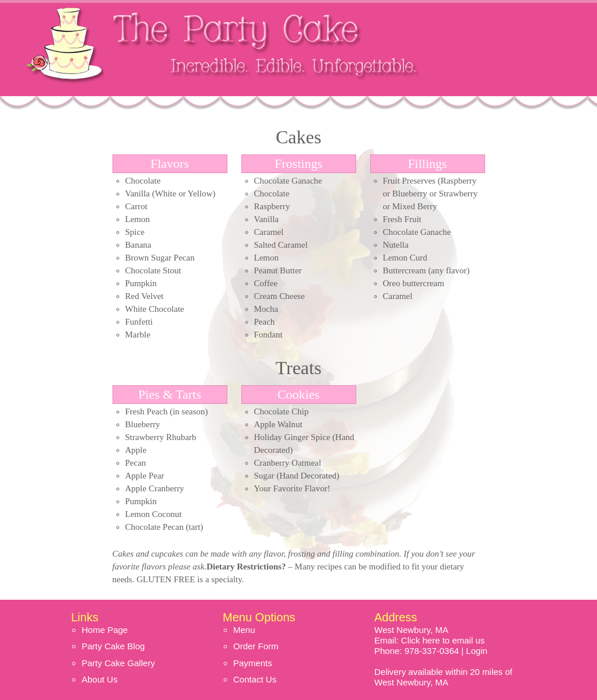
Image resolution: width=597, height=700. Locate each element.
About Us (100, 679)
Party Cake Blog (113, 646)
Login (477, 651)
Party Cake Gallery (118, 663)
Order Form (256, 646)
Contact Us (255, 679)
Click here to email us (443, 640)
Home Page (105, 630)
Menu (244, 630)
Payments (253, 663)
